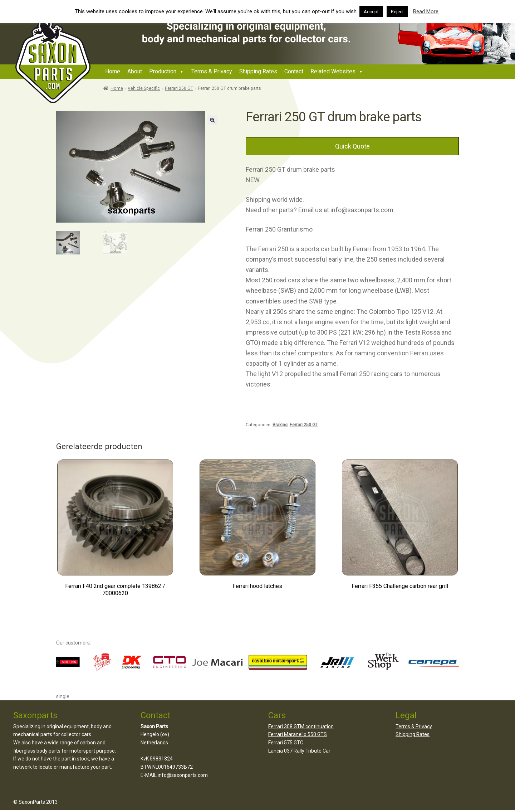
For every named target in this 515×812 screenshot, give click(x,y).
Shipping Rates (258, 71)
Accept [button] (371, 12)
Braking (280, 425)
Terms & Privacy (212, 71)
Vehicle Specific (144, 88)
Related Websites (333, 71)
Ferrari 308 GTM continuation (301, 726)
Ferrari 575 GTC (286, 743)
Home (113, 71)
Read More (426, 11)
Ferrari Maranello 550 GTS (298, 734)
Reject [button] (397, 12)
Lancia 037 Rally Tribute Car (299, 751)
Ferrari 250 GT (179, 88)
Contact (294, 71)
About (135, 71)
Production (163, 71)
